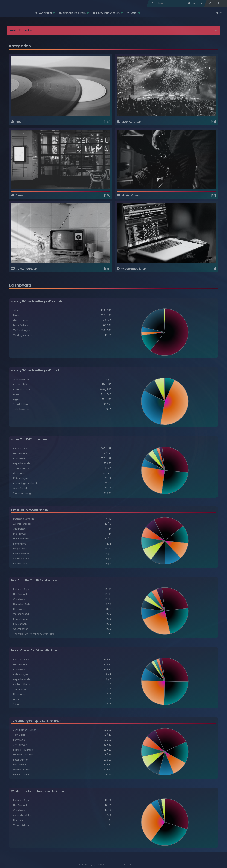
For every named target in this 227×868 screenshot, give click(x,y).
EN (221, 13)
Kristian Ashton (109, 865)
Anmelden (216, 3)
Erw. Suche (195, 3)
